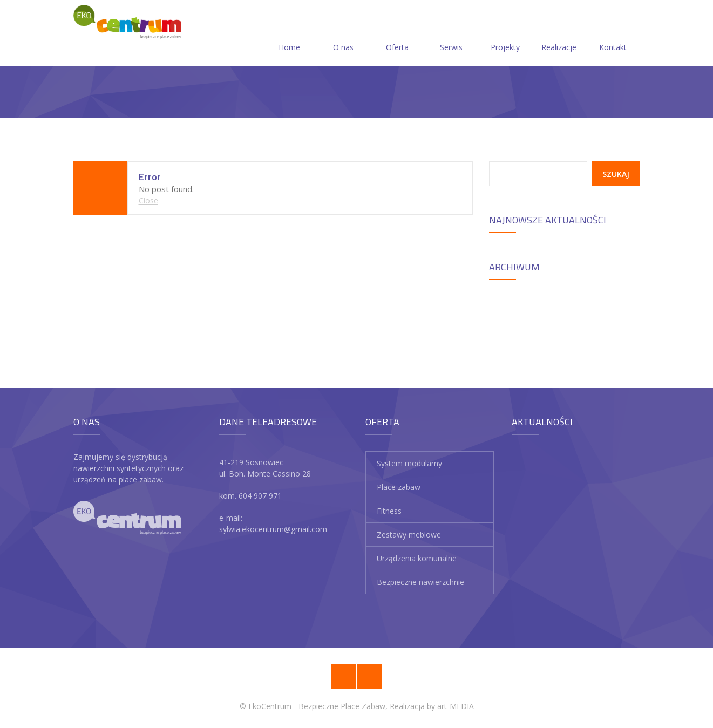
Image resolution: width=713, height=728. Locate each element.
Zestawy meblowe (409, 535)
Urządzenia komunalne (417, 558)
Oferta (397, 34)
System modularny (409, 463)
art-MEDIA (456, 706)
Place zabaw (399, 487)
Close (148, 200)
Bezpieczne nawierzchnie (420, 582)
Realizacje (559, 34)
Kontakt (613, 34)
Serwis (451, 34)
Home (289, 34)
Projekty (505, 34)
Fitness (389, 511)
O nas (343, 34)
